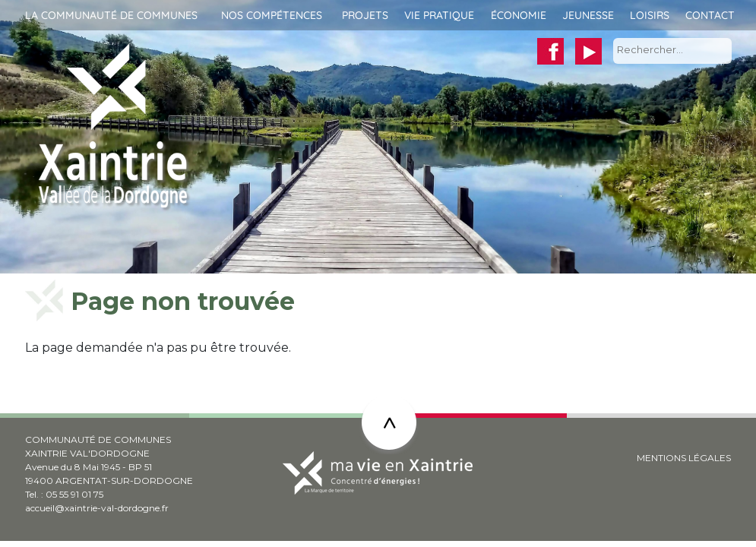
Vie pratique (439, 15)
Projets (365, 15)
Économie (519, 15)
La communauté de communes (111, 15)
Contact (710, 15)
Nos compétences (272, 15)
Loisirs (650, 15)
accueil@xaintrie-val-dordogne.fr (97, 508)
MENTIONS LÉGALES (684, 458)
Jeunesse (588, 15)
